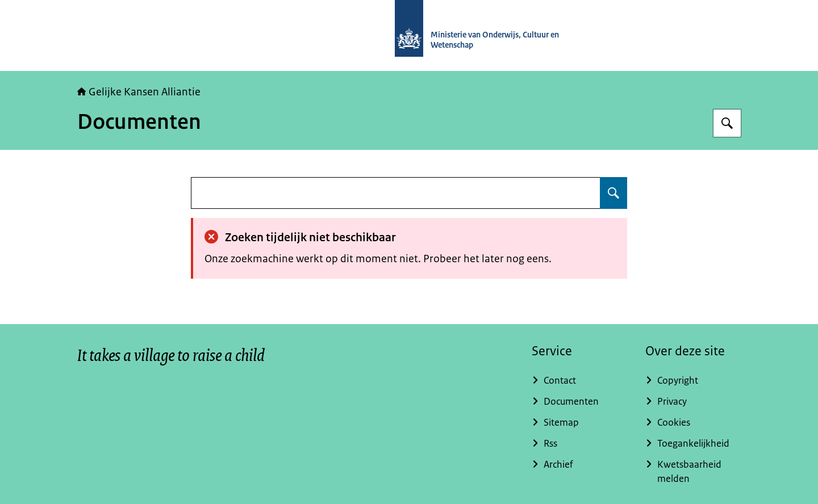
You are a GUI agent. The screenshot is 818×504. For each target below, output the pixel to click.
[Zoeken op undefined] (613, 193)
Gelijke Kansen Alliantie (139, 92)
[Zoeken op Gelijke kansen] (727, 123)
